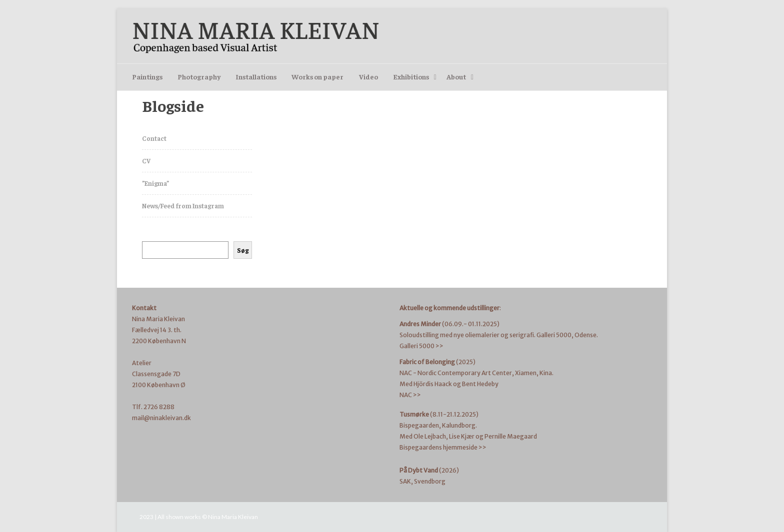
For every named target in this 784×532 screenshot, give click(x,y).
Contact (154, 138)
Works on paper (317, 76)
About (456, 76)
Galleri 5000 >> (421, 346)
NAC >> (410, 395)
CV (146, 161)
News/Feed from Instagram (183, 206)
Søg (243, 250)
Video (368, 76)
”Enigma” (155, 183)
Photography (199, 76)
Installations (256, 76)
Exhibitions (411, 76)
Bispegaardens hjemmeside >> (443, 447)
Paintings (147, 76)
